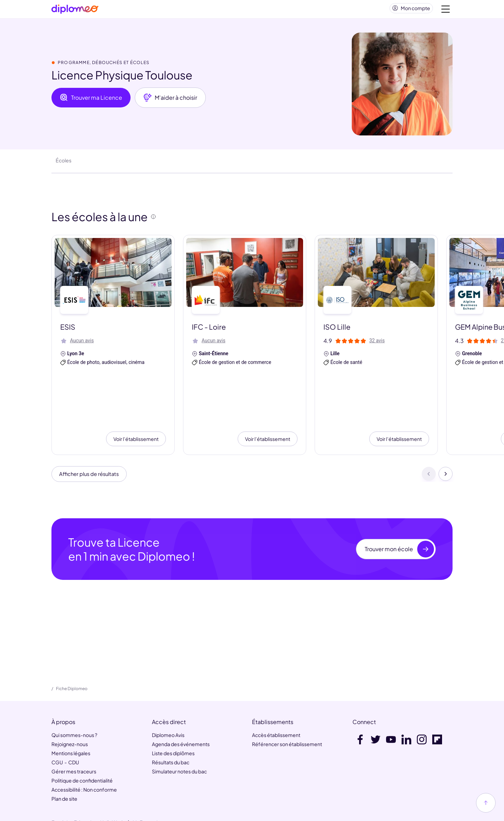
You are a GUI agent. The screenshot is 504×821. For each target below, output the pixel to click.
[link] (236, 811)
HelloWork (112, 785)
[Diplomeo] (75, 11)
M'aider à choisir (170, 100)
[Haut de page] (486, 803)
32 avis (377, 343)
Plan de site (64, 761)
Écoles (64, 163)
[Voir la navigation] (446, 10)
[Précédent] (429, 436)
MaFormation (148, 785)
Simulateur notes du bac (179, 734)
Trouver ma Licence (91, 100)
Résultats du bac (171, 725)
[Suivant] (446, 436)
